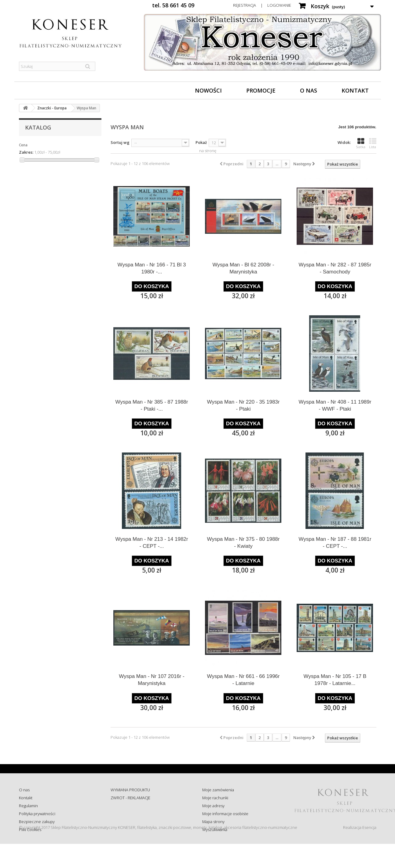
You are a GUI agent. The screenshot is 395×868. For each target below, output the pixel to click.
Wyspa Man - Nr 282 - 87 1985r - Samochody (335, 268)
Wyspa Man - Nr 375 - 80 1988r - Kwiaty (243, 543)
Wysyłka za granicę (127, 830)
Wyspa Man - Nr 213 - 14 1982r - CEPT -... (152, 543)
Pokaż (201, 142)
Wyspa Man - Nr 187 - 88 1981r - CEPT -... (335, 543)
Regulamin (28, 806)
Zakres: (26, 152)
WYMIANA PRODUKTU (130, 790)
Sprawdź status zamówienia (135, 814)
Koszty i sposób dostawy (132, 822)
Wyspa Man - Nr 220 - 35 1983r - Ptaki (243, 405)
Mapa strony (213, 822)
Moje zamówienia (218, 790)
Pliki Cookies (30, 830)
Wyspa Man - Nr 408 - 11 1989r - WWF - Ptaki (335, 405)
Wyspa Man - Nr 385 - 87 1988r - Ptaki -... (152, 405)
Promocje (261, 90)
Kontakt (355, 90)
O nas (309, 90)
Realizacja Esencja (360, 852)
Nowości (208, 90)
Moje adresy (213, 806)
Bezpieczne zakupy (37, 822)
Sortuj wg (120, 142)
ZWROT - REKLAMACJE (130, 798)
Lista (373, 143)
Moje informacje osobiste (225, 814)
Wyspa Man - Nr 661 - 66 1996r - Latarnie (243, 680)
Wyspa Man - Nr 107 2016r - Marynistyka (152, 680)
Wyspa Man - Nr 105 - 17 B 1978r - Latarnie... (335, 680)
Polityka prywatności (37, 814)
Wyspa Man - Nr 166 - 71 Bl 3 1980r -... (152, 268)
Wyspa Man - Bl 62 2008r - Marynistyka (243, 268)
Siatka (361, 143)
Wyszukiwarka (215, 830)
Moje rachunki (215, 798)
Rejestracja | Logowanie (262, 5)
